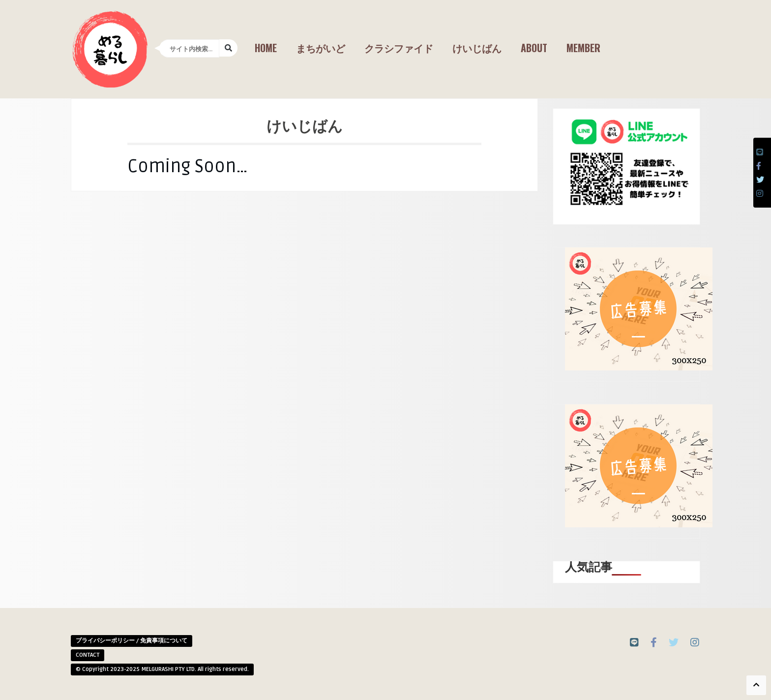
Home (266, 48)
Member (583, 48)
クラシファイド (399, 48)
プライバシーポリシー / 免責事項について (132, 641)
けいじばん (477, 48)
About (534, 48)
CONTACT (88, 655)
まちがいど (321, 48)
